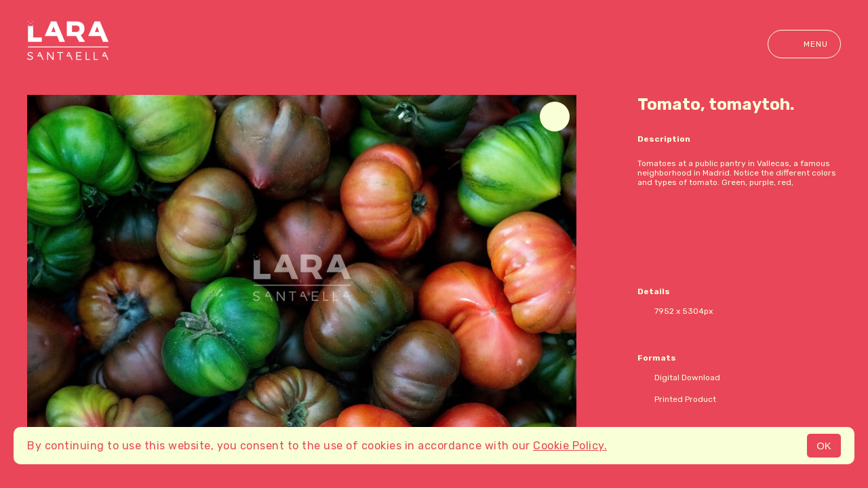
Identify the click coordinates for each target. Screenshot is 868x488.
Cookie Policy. (570, 446)
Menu (804, 44)
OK (824, 446)
